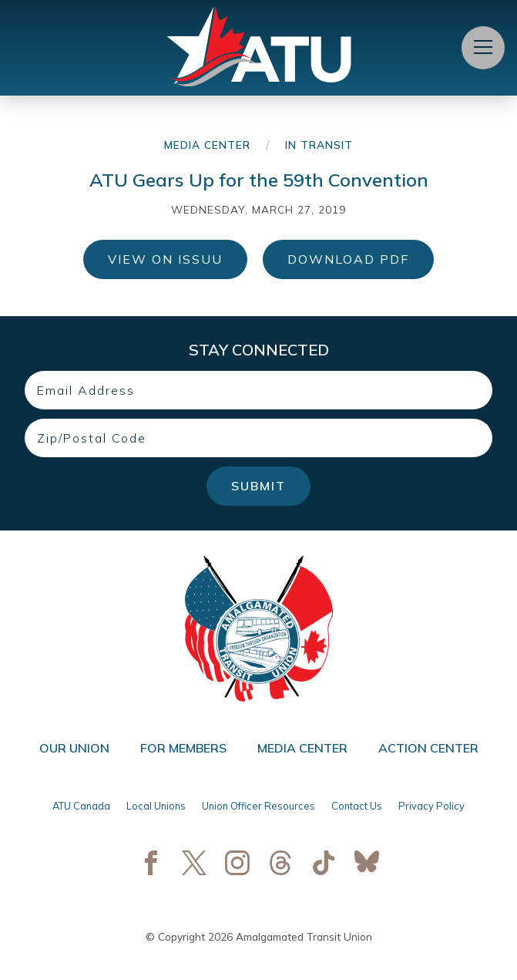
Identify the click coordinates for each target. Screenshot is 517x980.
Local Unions (156, 806)
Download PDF (348, 259)
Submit (258, 486)
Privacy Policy (431, 806)
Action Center (428, 748)
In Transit (319, 145)
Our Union (74, 748)
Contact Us (357, 806)
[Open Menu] (483, 48)
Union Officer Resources (258, 806)
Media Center (207, 145)
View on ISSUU (165, 259)
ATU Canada (81, 806)
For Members (183, 748)
